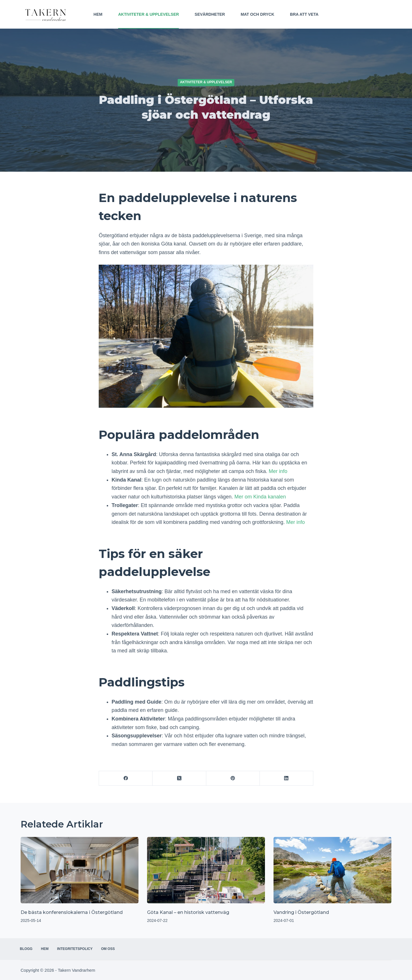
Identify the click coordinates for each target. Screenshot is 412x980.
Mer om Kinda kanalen (260, 497)
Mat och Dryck (257, 14)
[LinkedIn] (287, 778)
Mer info (278, 471)
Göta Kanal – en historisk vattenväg (188, 912)
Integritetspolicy (79, 949)
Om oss (113, 949)
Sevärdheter (210, 14)
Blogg (27, 949)
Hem (98, 14)
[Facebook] (126, 778)
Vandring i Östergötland (301, 912)
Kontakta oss (374, 14)
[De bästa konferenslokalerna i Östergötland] (80, 870)
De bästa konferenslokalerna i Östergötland (72, 912)
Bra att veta (304, 14)
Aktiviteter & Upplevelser (148, 14)
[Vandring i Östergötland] (332, 870)
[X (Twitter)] (179, 778)
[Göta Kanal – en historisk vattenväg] (206, 870)
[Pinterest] (233, 778)
